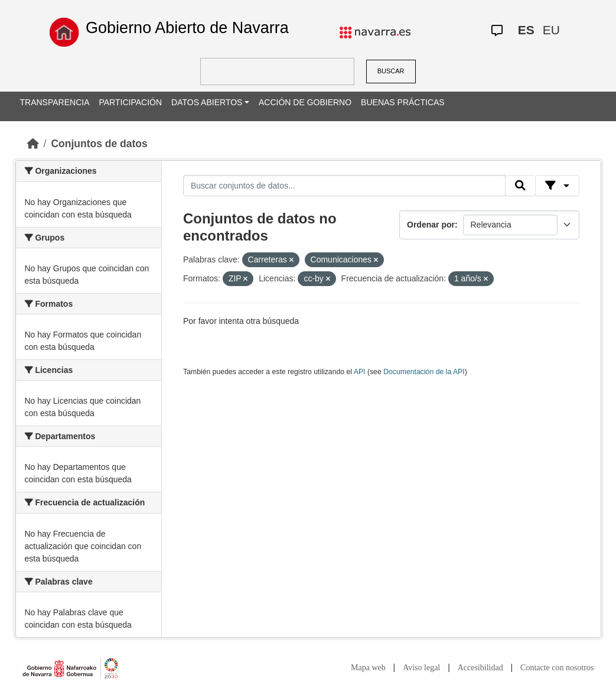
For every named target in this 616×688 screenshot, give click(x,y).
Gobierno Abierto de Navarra (187, 28)
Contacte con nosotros (557, 668)
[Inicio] (33, 144)
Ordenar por (431, 225)
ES (526, 30)
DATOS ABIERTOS (207, 102)
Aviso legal (421, 668)
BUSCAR (391, 71)
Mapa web (368, 668)
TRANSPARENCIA (55, 102)
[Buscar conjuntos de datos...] (344, 186)
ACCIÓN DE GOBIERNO (305, 102)
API (360, 372)
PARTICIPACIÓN (130, 102)
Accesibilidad (480, 668)
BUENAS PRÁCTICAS (403, 102)
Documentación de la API (424, 372)
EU (551, 30)
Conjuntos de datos (99, 144)
